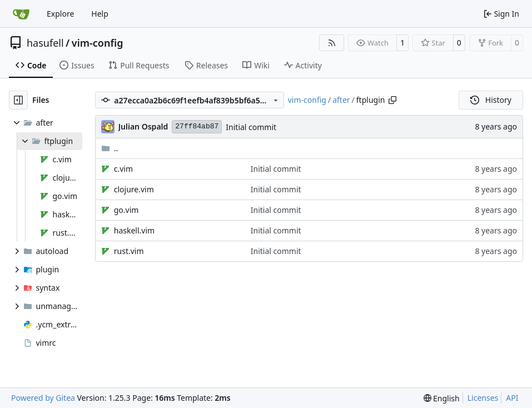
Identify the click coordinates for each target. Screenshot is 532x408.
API (512, 398)
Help (100, 14)
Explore (60, 14)
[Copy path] (392, 100)
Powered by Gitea (43, 398)
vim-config (98, 43)
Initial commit (251, 127)
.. (110, 148)
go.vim (126, 210)
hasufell (45, 43)
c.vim (123, 169)
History (491, 100)
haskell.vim (134, 230)
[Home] (21, 14)
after (341, 100)
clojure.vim (134, 189)
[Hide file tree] (18, 100)
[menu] (442, 398)
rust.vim (129, 251)
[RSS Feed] (332, 43)
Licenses (483, 398)
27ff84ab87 (197, 126)
